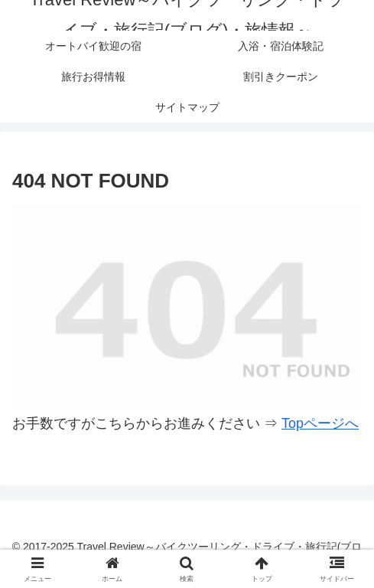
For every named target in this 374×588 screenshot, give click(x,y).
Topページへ (320, 423)
